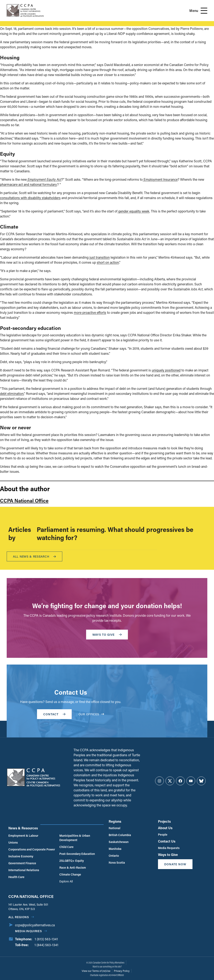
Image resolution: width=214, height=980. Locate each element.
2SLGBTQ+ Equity (72, 861)
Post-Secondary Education (77, 854)
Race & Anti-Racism (73, 868)
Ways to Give (168, 855)
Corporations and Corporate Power (32, 849)
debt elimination (12, 393)
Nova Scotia (117, 862)
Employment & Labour (23, 836)
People (163, 834)
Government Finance (22, 863)
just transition (100, 257)
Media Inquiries (29, 931)
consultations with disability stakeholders (30, 198)
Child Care (66, 847)
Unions (13, 842)
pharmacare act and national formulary (29, 184)
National (115, 828)
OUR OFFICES (91, 714)
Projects (164, 821)
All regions (19, 917)
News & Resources (23, 828)
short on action (108, 262)
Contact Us (167, 841)
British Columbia (120, 835)
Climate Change (70, 874)
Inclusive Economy (21, 856)
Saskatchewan (119, 842)
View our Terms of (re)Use (96, 971)
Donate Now (175, 864)
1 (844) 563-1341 (46, 945)
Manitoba (115, 849)
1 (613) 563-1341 (46, 939)
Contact (54, 714)
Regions (115, 821)
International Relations (24, 870)
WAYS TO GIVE (107, 635)
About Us (165, 828)
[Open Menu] (204, 11)
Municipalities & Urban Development (75, 838)
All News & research (34, 556)
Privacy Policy (122, 971)
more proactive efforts (90, 312)
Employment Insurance (160, 179)
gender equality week (133, 211)
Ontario (114, 856)
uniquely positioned (166, 370)
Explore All (66, 881)
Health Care (16, 877)
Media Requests (169, 848)
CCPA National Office (24, 500)
